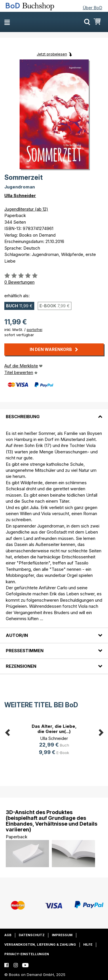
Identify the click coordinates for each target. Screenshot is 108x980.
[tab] (54, 413)
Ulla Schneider (20, 196)
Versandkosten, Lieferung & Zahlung (40, 945)
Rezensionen (21, 666)
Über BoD (92, 8)
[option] (54, 740)
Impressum (62, 935)
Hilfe (88, 945)
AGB (8, 935)
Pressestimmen (25, 651)
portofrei (35, 330)
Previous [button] (7, 732)
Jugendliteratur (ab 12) (26, 209)
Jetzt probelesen (52, 54)
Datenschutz (32, 935)
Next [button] (101, 732)
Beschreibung (23, 417)
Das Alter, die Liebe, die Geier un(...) (54, 729)
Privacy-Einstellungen (27, 954)
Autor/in (17, 635)
